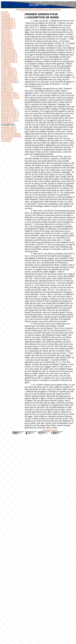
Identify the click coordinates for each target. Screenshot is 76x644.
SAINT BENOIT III (9, 73)
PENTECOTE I (8, 105)
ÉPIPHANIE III (7, 46)
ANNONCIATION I (9, 77)
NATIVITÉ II (6, 32)
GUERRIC (6, 16)
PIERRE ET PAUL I (10, 118)
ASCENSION (7, 102)
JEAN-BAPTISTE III (10, 114)
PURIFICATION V (9, 59)
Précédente (23, 10)
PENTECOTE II (8, 107)
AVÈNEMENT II (8, 21)
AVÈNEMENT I (8, 19)
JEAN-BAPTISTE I (9, 109)
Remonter (44, 10)
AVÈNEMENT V (8, 28)
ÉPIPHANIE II (7, 44)
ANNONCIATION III (10, 82)
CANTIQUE (6, 141)
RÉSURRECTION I (10, 93)
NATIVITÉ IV (7, 37)
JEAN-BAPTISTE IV (10, 116)
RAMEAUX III (7, 89)
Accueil (34, 10)
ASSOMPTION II (8, 127)
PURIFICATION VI (9, 62)
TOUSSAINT (7, 138)
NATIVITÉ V (6, 39)
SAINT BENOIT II (9, 71)
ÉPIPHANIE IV (8, 48)
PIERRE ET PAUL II (10, 120)
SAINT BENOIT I (8, 68)
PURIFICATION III (9, 55)
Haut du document (50, 430)
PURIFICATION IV (9, 57)
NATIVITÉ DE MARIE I (11, 134)
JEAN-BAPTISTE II (10, 111)
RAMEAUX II (7, 86)
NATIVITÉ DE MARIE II (11, 136)
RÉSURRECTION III (10, 98)
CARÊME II (6, 66)
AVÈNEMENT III (8, 23)
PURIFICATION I (9, 50)
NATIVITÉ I (6, 30)
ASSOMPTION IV (9, 132)
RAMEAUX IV (7, 91)
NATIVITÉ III (7, 34)
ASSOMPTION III (9, 129)
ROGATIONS (7, 100)
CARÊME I (6, 64)
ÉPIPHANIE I (7, 41)
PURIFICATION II (9, 53)
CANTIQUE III (7, 123)
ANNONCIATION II (9, 80)
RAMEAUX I (6, 84)
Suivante (55, 10)
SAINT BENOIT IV (9, 75)
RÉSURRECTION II (10, 96)
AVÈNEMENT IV (8, 25)
